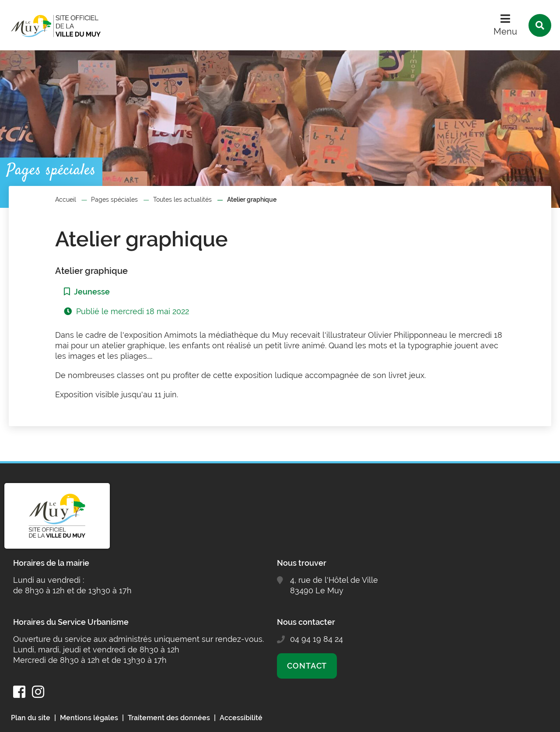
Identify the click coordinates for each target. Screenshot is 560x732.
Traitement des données (169, 718)
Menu (505, 32)
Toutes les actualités (182, 200)
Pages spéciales (114, 200)
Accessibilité (241, 718)
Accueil (66, 200)
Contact (307, 666)
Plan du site (31, 718)
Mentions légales (89, 718)
